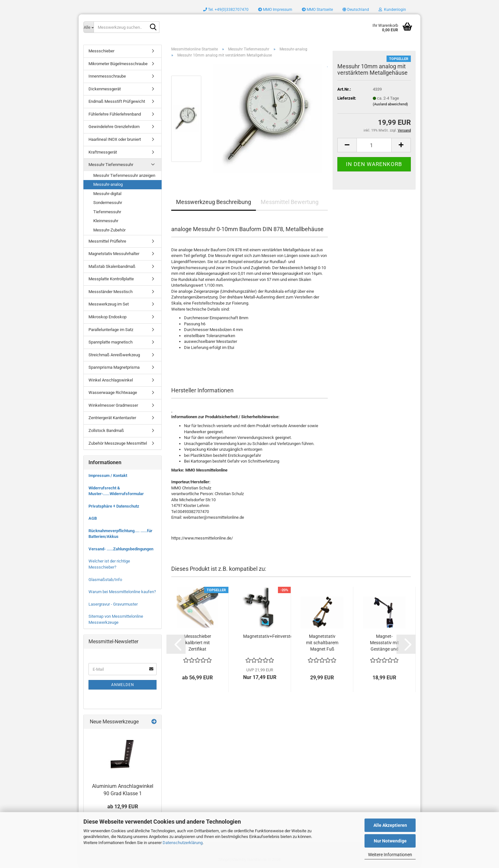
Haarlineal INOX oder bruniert (115, 139)
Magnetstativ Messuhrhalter (114, 254)
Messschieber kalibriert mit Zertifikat (198, 643)
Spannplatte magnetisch (111, 342)
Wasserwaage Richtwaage (113, 392)
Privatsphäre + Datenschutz (114, 506)
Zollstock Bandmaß (106, 430)
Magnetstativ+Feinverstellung (273, 636)
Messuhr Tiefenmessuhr (111, 165)
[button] (356, 10)
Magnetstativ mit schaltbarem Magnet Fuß (322, 643)
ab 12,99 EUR (123, 807)
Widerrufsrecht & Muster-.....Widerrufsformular (116, 491)
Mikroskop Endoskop (107, 317)
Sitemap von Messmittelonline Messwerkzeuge (116, 619)
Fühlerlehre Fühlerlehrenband (115, 114)
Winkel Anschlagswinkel (111, 380)
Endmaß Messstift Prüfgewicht (117, 101)
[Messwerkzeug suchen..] (88, 27)
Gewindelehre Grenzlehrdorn (114, 127)
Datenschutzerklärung (183, 843)
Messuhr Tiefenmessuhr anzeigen (124, 175)
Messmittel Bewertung (290, 202)
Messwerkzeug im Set (109, 304)
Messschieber (101, 51)
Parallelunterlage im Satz (111, 330)
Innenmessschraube (107, 76)
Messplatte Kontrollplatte (111, 279)
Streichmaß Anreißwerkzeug (114, 355)
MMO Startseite (317, 10)
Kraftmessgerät (103, 152)
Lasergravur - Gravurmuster (113, 604)
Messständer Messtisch (111, 292)
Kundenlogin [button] (392, 10)
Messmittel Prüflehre (107, 241)
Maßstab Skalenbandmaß (112, 266)
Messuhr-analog (108, 184)
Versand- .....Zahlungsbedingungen (121, 549)
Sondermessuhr (108, 203)
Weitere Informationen (390, 855)
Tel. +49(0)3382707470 (226, 10)
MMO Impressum (275, 10)
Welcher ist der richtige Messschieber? (109, 564)
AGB (93, 518)
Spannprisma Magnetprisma (114, 367)
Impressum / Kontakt (108, 476)
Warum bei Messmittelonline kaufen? (122, 592)
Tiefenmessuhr (107, 212)
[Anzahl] (374, 145)
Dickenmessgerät (105, 89)
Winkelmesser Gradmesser (113, 405)
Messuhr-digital (107, 194)
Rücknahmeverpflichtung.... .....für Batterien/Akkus (120, 534)
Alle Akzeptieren (390, 825)
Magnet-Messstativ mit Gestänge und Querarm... (384, 643)
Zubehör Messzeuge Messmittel (118, 443)
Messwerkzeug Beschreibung (214, 202)
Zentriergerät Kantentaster (112, 418)
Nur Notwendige (390, 841)
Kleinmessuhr (106, 221)
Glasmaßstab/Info (105, 580)
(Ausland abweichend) (390, 104)
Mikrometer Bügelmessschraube (118, 64)
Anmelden (123, 685)
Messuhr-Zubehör (109, 230)
